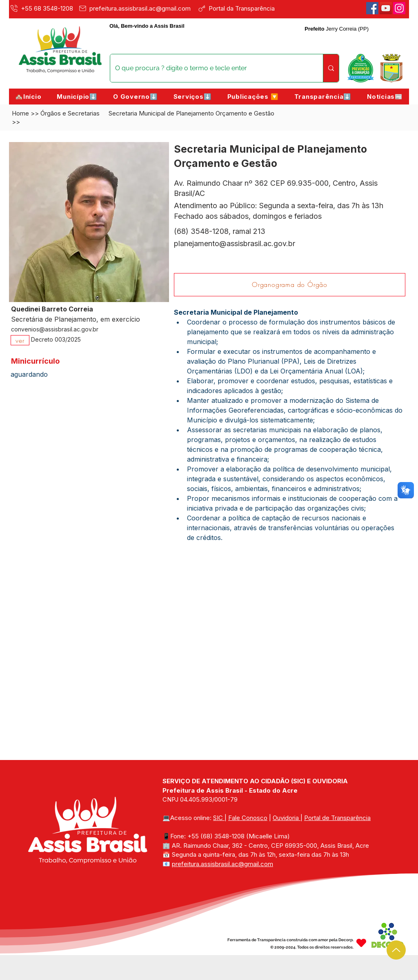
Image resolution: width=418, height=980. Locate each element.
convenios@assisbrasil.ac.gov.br (55, 329)
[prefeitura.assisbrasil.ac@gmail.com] (137, 8)
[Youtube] (386, 8)
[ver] (20, 340)
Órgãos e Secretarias (70, 113)
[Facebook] (372, 8)
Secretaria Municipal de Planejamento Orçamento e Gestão (191, 113)
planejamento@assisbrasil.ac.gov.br (235, 243)
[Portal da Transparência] (242, 8)
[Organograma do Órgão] (290, 285)
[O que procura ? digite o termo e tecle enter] (210, 68)
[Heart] (361, 943)
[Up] (396, 950)
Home (20, 113)
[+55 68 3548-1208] (42, 8)
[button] (77, 97)
